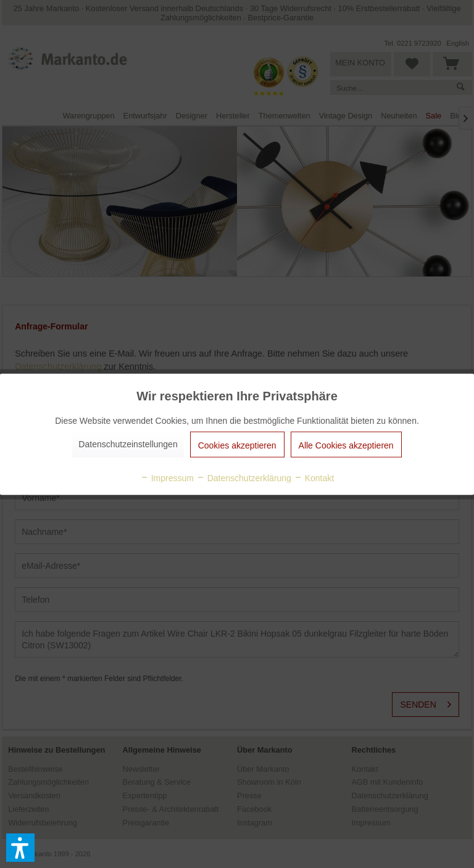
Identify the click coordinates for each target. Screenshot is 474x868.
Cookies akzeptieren (237, 445)
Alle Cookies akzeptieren (346, 445)
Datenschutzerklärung (244, 477)
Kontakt (314, 477)
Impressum (167, 477)
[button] (20, 848)
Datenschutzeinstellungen (128, 444)
